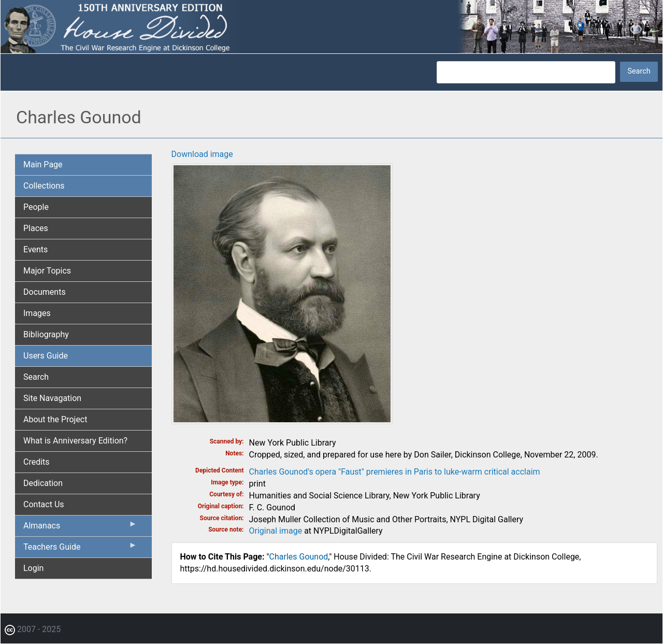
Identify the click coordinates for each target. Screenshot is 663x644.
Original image (276, 531)
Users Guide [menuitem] (46, 356)
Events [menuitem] (35, 249)
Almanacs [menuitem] (80, 528)
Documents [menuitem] (45, 292)
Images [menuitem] (37, 313)
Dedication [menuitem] (43, 483)
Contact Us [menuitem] (44, 504)
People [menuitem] (36, 207)
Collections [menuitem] (44, 186)
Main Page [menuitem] (43, 164)
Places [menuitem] (36, 228)
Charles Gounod (299, 557)
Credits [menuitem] (37, 462)
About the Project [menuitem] (55, 419)
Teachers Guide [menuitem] (80, 549)
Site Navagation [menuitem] (52, 398)
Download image (202, 154)
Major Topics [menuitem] (47, 271)
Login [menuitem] (33, 568)
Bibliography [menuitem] (46, 334)
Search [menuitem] (36, 377)
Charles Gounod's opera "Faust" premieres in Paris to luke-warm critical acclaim (395, 472)
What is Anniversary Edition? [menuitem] (75, 441)
